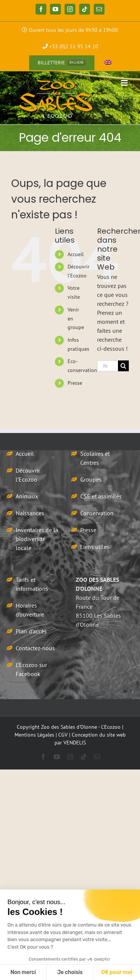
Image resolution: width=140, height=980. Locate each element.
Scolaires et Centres (95, 458)
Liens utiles (95, 547)
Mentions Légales (34, 735)
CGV (63, 735)
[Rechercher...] (108, 366)
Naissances (30, 513)
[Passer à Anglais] (108, 63)
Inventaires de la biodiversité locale (37, 539)
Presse (75, 383)
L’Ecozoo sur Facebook (31, 669)
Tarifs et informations (32, 584)
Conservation (97, 513)
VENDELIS (75, 743)
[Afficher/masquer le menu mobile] (125, 83)
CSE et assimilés (101, 496)
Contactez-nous (35, 648)
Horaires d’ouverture (30, 610)
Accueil (76, 254)
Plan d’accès (31, 631)
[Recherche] (123, 366)
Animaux (27, 496)
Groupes (91, 479)
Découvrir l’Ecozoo (28, 475)
